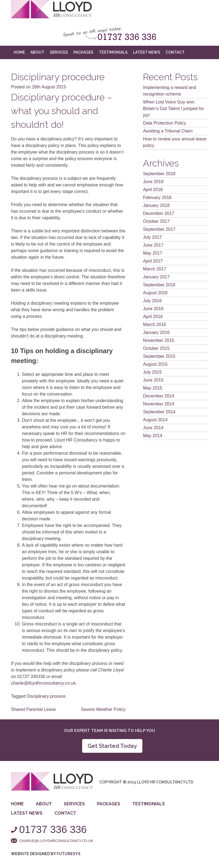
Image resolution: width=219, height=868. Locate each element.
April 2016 (153, 317)
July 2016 (152, 301)
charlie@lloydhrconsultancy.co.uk (43, 683)
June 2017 (153, 245)
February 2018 (157, 197)
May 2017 (152, 253)
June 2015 (153, 380)
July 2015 (152, 372)
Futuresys (69, 854)
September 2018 (159, 174)
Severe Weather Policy (103, 709)
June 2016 (153, 309)
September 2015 (159, 356)
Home (19, 52)
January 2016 (156, 332)
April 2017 (153, 261)
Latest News (147, 52)
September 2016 (159, 285)
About (37, 52)
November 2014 (159, 404)
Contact (175, 52)
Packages (83, 52)
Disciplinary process (46, 696)
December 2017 (159, 213)
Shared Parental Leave (33, 709)
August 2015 (155, 364)
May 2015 (152, 388)
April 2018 (153, 190)
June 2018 (153, 182)
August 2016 (155, 293)
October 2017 (156, 221)
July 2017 (152, 237)
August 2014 (155, 420)
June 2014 (153, 428)
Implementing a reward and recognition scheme (169, 91)
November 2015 (159, 340)
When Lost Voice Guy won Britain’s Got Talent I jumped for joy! (173, 109)
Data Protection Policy (164, 123)
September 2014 (159, 412)
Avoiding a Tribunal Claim (168, 131)
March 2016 (155, 325)
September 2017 (159, 229)
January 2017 (156, 277)
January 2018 (156, 205)
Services (59, 52)
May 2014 (152, 436)
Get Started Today (112, 746)
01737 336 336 (53, 830)
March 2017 (155, 269)
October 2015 (156, 348)
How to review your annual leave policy (175, 142)
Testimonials (113, 52)
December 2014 (159, 396)
